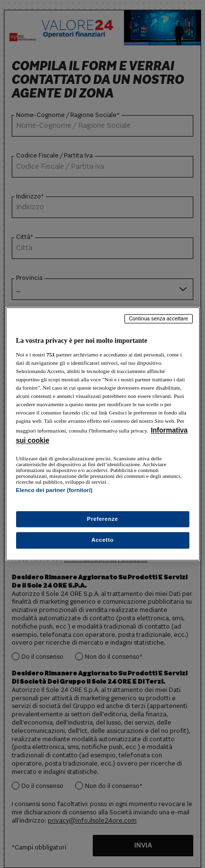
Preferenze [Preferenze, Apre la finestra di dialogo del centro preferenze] (102, 519)
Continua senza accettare (159, 318)
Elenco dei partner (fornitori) (54, 490)
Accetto (102, 540)
